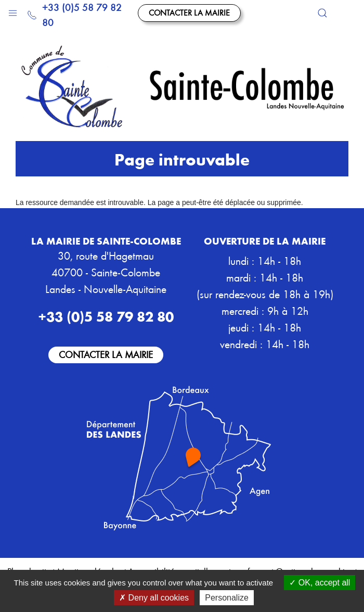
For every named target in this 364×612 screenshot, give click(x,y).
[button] (13, 11)
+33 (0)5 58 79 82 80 (74, 15)
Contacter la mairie (189, 12)
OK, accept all (320, 583)
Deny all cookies (154, 598)
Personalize (227, 598)
